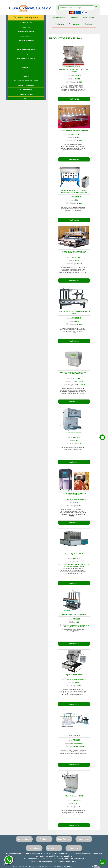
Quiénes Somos (59, 18)
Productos (74, 18)
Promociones (74, 24)
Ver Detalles (74, 99)
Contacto (89, 24)
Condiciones (59, 24)
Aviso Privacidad (54, 848)
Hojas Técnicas (89, 18)
